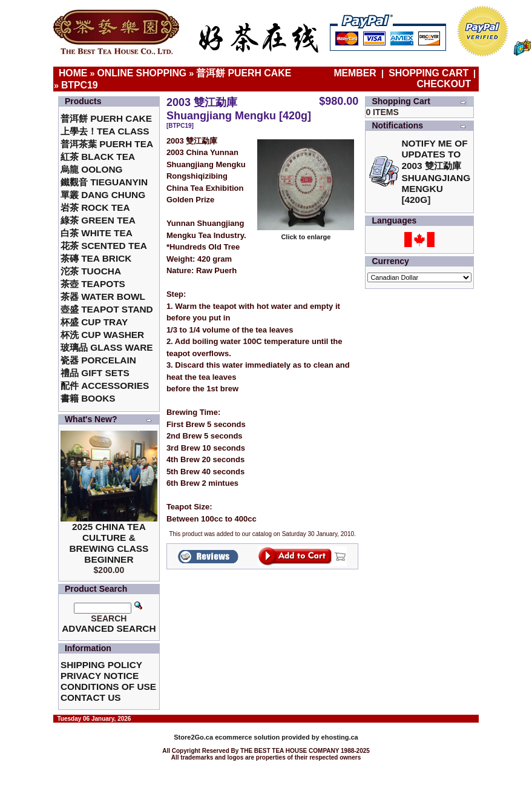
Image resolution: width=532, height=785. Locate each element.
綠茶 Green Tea (98, 220)
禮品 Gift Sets (95, 373)
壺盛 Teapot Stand (107, 309)
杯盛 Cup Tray (94, 322)
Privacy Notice (100, 676)
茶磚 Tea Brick (96, 258)
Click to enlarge (306, 234)
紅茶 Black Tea (98, 157)
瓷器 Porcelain (98, 360)
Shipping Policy (101, 665)
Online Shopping (142, 73)
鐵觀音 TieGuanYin (104, 182)
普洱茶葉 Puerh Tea (107, 144)
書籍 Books (88, 398)
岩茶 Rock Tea (95, 207)
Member (356, 73)
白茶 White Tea (97, 233)
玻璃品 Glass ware (107, 347)
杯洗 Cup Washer (102, 335)
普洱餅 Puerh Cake (244, 73)
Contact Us (91, 697)
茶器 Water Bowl (103, 296)
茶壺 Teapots (93, 284)
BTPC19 (80, 85)
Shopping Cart (429, 73)
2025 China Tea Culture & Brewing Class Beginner (109, 543)
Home (73, 73)
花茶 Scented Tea (104, 246)
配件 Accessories (105, 386)
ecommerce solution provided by (247, 737)
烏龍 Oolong (92, 169)
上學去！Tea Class (105, 131)
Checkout (444, 84)
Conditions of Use (108, 687)
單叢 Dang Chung (103, 195)
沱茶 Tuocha (91, 271)
